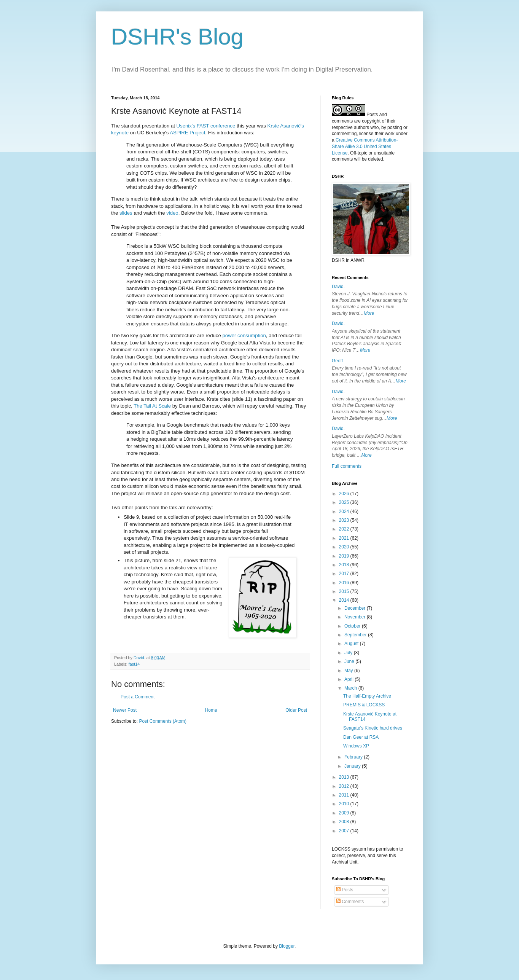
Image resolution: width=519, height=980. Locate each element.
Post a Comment (138, 697)
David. (338, 287)
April (349, 679)
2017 (345, 574)
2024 (345, 512)
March (351, 688)
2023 (345, 520)
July (349, 653)
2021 (345, 538)
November (356, 617)
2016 (345, 583)
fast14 (134, 664)
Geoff (337, 361)
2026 (345, 494)
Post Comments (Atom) (163, 721)
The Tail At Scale (152, 406)
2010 (345, 804)
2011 (345, 795)
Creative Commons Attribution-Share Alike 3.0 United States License (365, 147)
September (356, 635)
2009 (345, 813)
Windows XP (356, 746)
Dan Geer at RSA (361, 737)
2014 (345, 600)
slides (126, 213)
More (369, 313)
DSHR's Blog (177, 37)
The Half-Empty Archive (367, 696)
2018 (345, 565)
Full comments (347, 466)
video (172, 213)
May (349, 671)
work (389, 134)
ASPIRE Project (187, 133)
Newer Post (125, 710)
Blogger (287, 946)
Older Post (296, 710)
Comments (350, 902)
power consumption (244, 335)
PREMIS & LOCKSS (364, 705)
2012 (345, 786)
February (354, 757)
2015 (345, 591)
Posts (345, 890)
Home (211, 710)
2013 (345, 777)
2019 (345, 556)
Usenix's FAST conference (206, 126)
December (356, 608)
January (353, 766)
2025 (345, 502)
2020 (345, 547)
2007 (345, 831)
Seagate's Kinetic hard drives (373, 728)
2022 (345, 529)
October (353, 626)
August (352, 644)
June (350, 661)
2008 (345, 822)
